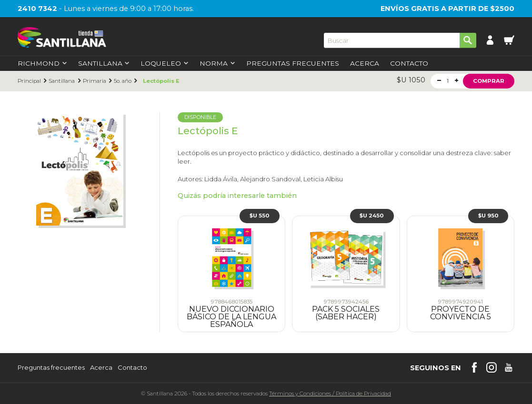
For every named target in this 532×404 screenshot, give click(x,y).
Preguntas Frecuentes (293, 64)
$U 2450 (372, 216)
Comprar (489, 81)
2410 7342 (37, 9)
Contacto (409, 64)
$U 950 (488, 216)
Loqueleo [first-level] (164, 64)
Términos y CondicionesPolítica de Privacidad (330, 394)
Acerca (365, 64)
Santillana (62, 81)
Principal (29, 81)
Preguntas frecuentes (51, 368)
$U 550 (260, 216)
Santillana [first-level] (104, 64)
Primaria (95, 81)
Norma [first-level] (217, 64)
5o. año (123, 81)
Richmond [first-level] (42, 64)
